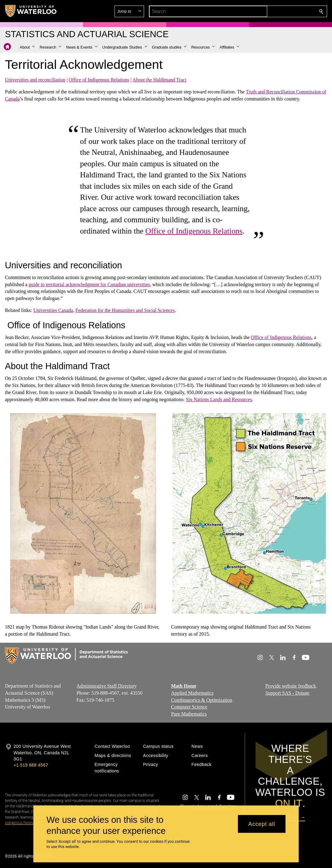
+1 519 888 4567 (31, 765)
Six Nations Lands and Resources (219, 399)
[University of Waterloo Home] (31, 11)
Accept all (262, 824)
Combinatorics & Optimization (202, 700)
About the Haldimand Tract (159, 80)
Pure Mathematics (189, 714)
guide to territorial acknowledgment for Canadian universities (89, 284)
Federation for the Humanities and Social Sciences (125, 310)
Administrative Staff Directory (107, 686)
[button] (277, 11)
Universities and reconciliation (35, 80)
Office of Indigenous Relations (99, 80)
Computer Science (189, 707)
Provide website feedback (291, 686)
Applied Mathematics (192, 693)
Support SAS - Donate (287, 693)
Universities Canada (53, 310)
